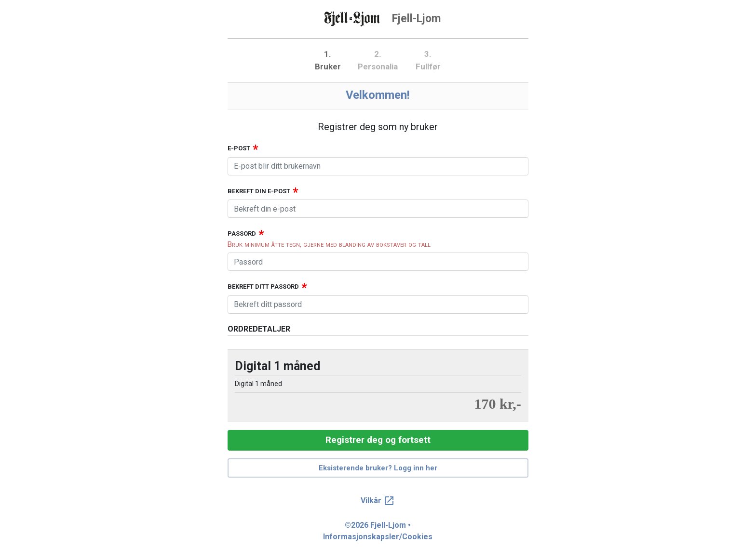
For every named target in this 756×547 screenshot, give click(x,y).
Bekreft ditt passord (263, 287)
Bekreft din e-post (259, 191)
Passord (242, 233)
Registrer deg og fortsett (378, 440)
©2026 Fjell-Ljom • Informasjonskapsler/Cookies (378, 531)
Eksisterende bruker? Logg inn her (378, 468)
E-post (239, 148)
